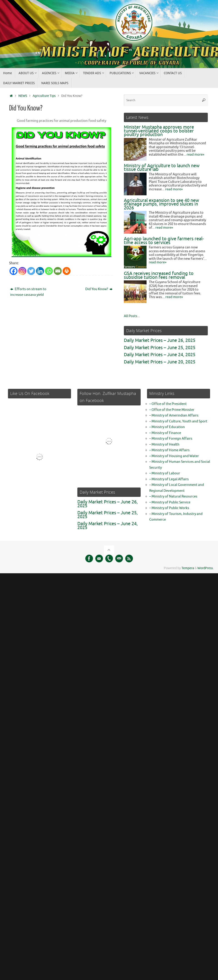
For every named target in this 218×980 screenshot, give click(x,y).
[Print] (67, 271)
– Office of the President (168, 404)
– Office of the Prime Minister (172, 410)
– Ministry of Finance (165, 433)
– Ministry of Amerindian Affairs (174, 415)
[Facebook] (13, 271)
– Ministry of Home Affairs (169, 450)
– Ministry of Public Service (170, 502)
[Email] (58, 271)
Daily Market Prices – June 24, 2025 (160, 355)
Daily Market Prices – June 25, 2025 (160, 348)
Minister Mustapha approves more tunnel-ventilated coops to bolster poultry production (159, 131)
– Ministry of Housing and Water (174, 456)
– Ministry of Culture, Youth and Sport (178, 421)
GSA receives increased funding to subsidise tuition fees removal (159, 275)
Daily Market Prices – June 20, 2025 (160, 362)
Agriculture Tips (44, 96)
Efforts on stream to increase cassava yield (28, 292)
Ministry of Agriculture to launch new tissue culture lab (162, 168)
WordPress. (205, 568)
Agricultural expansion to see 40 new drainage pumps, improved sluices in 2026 (162, 204)
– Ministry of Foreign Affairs (171, 439)
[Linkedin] (40, 271)
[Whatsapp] (49, 271)
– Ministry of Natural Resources (173, 496)
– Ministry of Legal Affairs (169, 479)
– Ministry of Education (167, 427)
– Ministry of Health (164, 445)
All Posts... (132, 316)
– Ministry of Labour (165, 473)
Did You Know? (99, 289)
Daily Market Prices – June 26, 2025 (160, 340)
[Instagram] (22, 271)
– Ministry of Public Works (169, 508)
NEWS (23, 96)
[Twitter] (31, 271)
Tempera (188, 568)
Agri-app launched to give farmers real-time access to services (164, 241)
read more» (195, 155)
